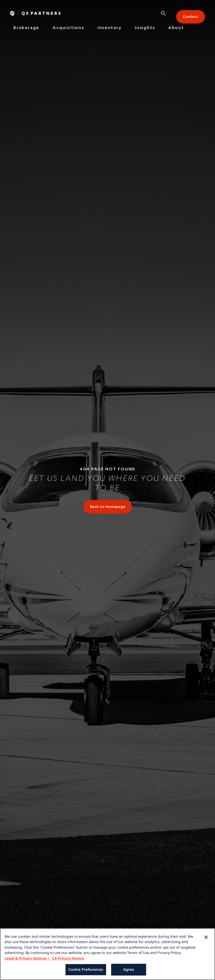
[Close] (206, 937)
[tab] (26, 29)
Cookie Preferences (86, 969)
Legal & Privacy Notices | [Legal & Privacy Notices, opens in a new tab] (27, 958)
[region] (107, 954)
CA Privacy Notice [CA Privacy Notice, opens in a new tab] (68, 958)
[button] (163, 13)
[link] (108, 507)
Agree (128, 969)
